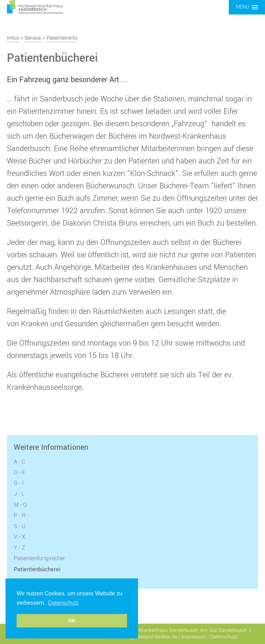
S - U (20, 526)
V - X (19, 537)
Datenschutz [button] (63, 603)
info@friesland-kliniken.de (150, 637)
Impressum (194, 637)
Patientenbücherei (37, 569)
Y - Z (19, 548)
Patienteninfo (62, 38)
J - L (19, 494)
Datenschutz (224, 637)
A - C (19, 462)
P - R (20, 516)
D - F (19, 473)
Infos (13, 38)
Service (33, 38)
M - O (20, 505)
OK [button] (72, 621)
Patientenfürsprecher (40, 558)
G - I (19, 483)
